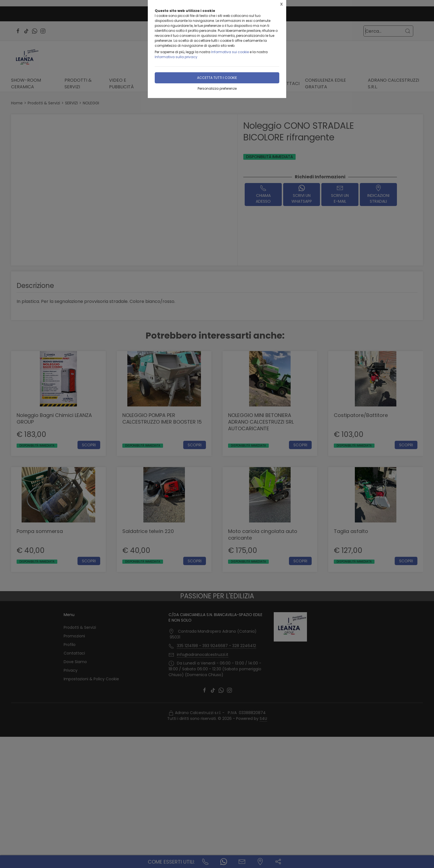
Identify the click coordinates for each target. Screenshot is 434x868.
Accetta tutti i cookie (217, 78)
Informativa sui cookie (230, 52)
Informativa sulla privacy (176, 57)
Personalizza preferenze (217, 88)
